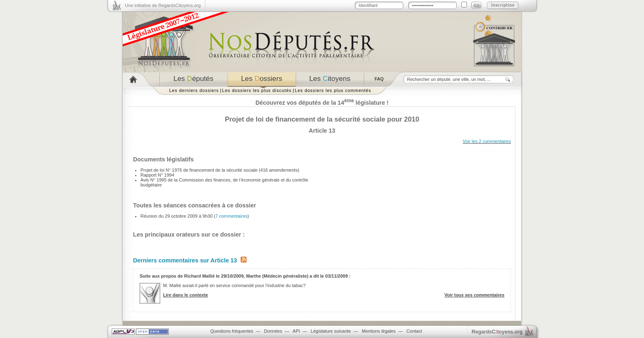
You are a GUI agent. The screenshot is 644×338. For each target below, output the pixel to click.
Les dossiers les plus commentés (333, 90)
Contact (414, 331)
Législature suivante (331, 331)
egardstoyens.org (497, 332)
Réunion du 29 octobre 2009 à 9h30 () (195, 216)
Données (273, 331)
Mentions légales (379, 331)
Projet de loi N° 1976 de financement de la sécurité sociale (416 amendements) (220, 170)
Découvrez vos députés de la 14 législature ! (322, 103)
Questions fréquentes (232, 331)
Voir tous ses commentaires (474, 295)
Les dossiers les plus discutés (257, 90)
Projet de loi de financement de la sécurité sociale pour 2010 (322, 119)
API (297, 331)
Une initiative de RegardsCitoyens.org (163, 5)
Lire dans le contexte (185, 295)
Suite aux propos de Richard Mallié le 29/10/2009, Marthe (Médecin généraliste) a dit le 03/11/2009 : (245, 276)
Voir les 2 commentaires (487, 141)
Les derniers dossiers (194, 90)
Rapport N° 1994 (157, 175)
